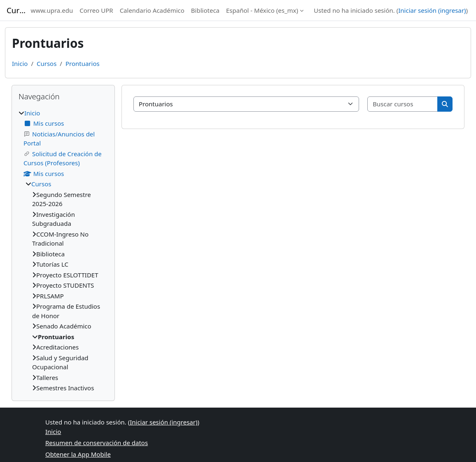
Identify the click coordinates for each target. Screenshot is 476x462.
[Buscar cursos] (403, 104)
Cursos (47, 63)
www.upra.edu (52, 10)
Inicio (20, 63)
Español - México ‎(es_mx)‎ (262, 10)
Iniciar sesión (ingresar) (432, 10)
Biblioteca (205, 10)
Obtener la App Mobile (78, 454)
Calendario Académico (152, 10)
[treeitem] (63, 251)
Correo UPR (96, 10)
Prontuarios (83, 63)
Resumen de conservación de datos (97, 443)
